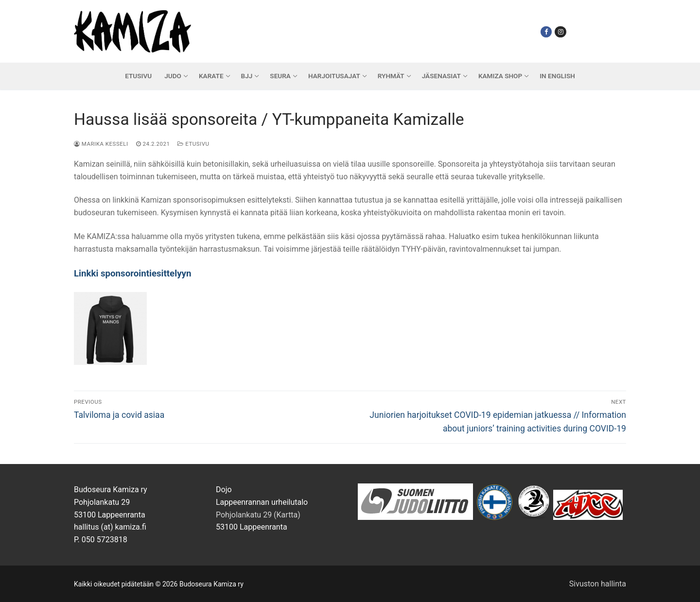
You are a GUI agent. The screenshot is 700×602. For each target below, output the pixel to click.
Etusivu (193, 144)
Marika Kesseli (101, 144)
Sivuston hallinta (598, 584)
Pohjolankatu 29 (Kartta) (258, 515)
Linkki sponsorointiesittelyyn (132, 274)
